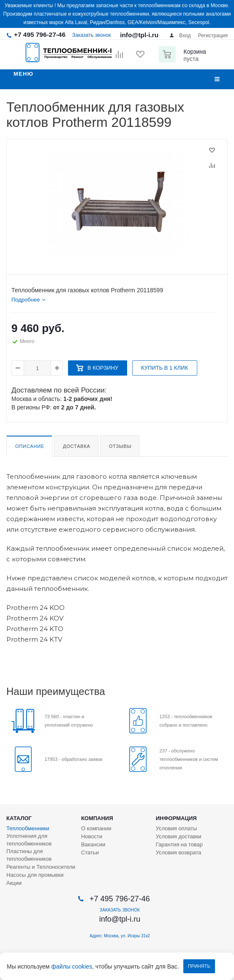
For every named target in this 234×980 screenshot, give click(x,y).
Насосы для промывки (35, 875)
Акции (14, 883)
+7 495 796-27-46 (40, 34)
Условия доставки (179, 836)
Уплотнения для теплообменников (29, 840)
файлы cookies (72, 966)
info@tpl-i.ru (139, 35)
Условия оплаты (177, 828)
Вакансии (93, 844)
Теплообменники (28, 828)
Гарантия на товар (179, 844)
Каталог (19, 818)
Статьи (90, 852)
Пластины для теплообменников (29, 855)
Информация (176, 818)
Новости (92, 836)
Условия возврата (179, 852)
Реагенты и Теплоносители (41, 867)
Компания (97, 818)
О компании (96, 828)
